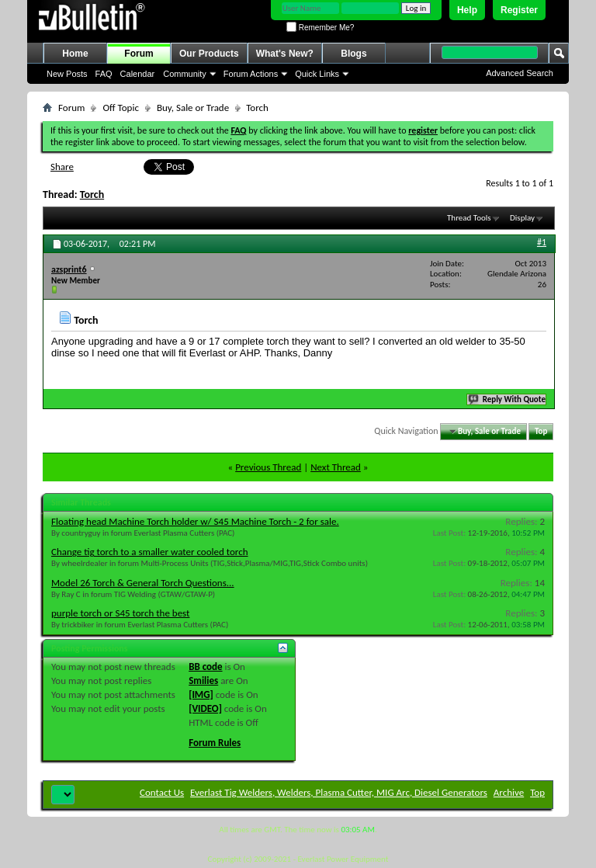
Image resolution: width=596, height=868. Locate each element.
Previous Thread (268, 467)
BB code (205, 667)
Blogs (353, 54)
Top (541, 431)
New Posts (67, 74)
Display (522, 218)
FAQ (104, 74)
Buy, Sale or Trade (193, 108)
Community (185, 74)
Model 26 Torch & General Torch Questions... (143, 583)
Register (519, 10)
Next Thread (336, 467)
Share (62, 167)
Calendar (138, 74)
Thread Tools (469, 218)
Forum (139, 54)
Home (75, 54)
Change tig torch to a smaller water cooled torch (150, 552)
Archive (509, 792)
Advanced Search (520, 73)
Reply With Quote (508, 399)
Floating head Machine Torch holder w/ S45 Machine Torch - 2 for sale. (195, 521)
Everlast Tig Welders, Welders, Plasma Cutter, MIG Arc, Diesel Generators (339, 792)
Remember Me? (320, 28)
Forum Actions (251, 74)
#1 (542, 242)
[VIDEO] (205, 708)
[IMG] (201, 694)
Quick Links (317, 74)
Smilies (203, 681)
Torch (92, 194)
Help (467, 10)
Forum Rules (215, 743)
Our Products (209, 54)
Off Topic (120, 108)
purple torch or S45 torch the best (120, 613)
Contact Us (162, 792)
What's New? (285, 54)
